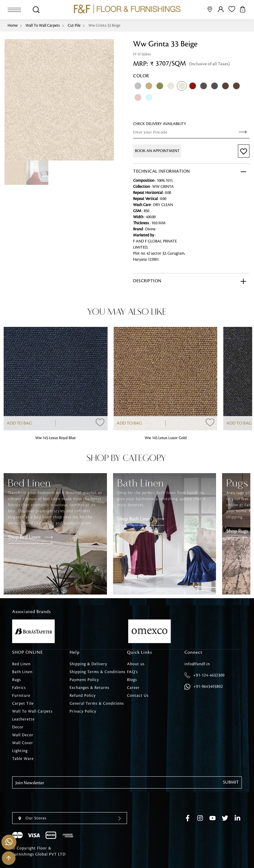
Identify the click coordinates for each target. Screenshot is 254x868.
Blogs (132, 680)
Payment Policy (84, 680)
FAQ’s (132, 672)
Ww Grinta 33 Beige (104, 25)
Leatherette (23, 719)
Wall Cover (23, 743)
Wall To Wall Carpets (43, 25)
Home (13, 25)
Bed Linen (21, 664)
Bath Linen (22, 672)
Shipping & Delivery (88, 664)
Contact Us (138, 696)
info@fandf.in (197, 664)
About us (136, 664)
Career (133, 688)
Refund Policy (83, 696)
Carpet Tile (23, 704)
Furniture (21, 696)
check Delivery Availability (160, 124)
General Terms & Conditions (97, 704)
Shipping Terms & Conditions (98, 672)
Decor (18, 727)
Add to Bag (19, 423)
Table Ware (23, 759)
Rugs (17, 680)
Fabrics (19, 688)
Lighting (20, 751)
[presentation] (58, 800)
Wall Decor (23, 735)
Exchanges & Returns (89, 688)
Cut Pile (74, 25)
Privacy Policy (83, 711)
